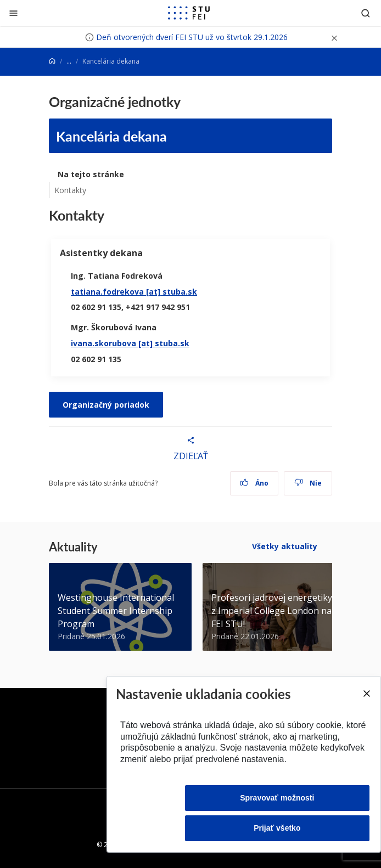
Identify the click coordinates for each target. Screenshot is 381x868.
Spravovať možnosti (277, 798)
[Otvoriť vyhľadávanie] (366, 13)
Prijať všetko (277, 828)
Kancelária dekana (111, 136)
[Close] (366, 694)
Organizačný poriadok (106, 405)
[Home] (52, 61)
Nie (308, 483)
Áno (254, 483)
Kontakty (70, 190)
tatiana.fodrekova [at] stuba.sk (134, 292)
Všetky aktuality (285, 546)
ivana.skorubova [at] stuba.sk (130, 343)
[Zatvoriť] (13, 13)
